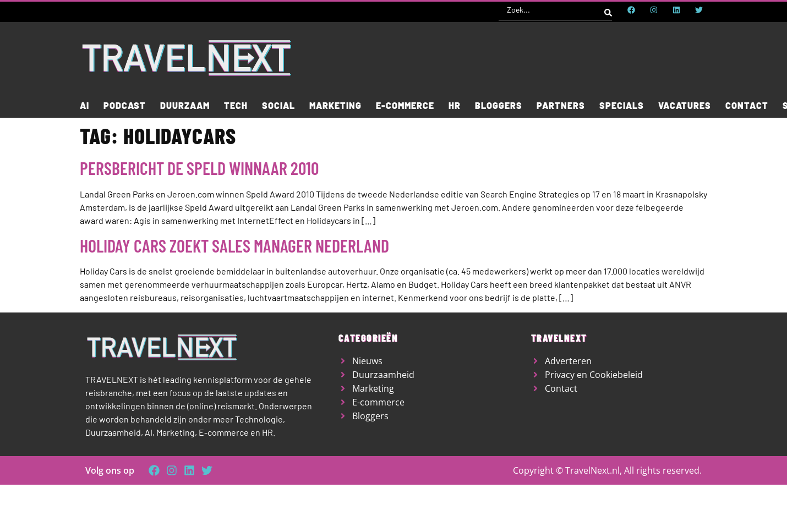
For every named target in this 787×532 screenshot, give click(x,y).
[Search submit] (608, 10)
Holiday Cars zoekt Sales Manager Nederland (234, 245)
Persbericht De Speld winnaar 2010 (199, 168)
